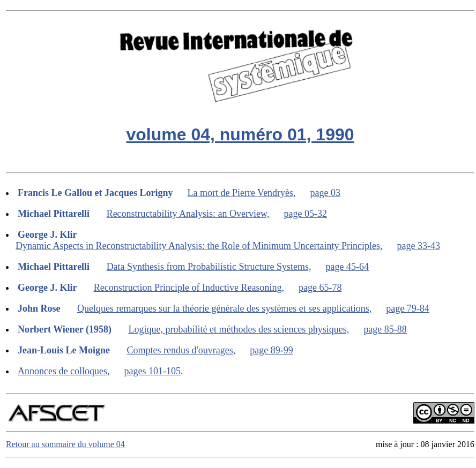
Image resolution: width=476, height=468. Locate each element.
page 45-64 (347, 267)
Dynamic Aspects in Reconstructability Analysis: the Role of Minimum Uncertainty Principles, (199, 246)
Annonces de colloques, (64, 371)
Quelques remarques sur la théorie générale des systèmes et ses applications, (224, 308)
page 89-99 (271, 350)
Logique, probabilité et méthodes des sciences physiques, (239, 329)
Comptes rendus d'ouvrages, (181, 350)
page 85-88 (385, 329)
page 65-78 (320, 288)
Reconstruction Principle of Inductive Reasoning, (189, 288)
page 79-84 (407, 308)
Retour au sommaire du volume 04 (65, 444)
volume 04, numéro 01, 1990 (240, 134)
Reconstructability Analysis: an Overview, (188, 214)
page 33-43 (418, 246)
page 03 (325, 193)
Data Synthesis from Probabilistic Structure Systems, (209, 267)
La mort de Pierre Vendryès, (242, 193)
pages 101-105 (152, 371)
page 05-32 (305, 214)
